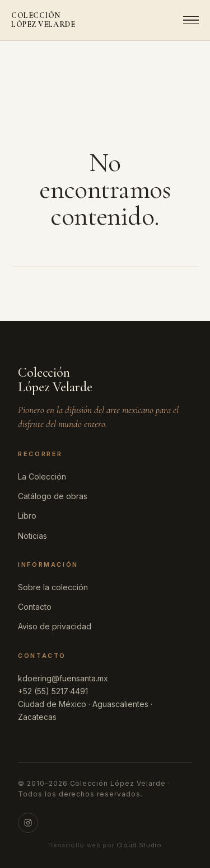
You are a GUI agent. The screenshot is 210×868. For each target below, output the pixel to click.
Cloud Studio (139, 845)
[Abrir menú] (188, 20)
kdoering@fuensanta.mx (63, 678)
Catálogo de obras (53, 496)
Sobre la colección (53, 587)
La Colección (42, 476)
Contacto (35, 607)
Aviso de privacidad (55, 626)
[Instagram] (28, 823)
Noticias (32, 536)
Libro (27, 516)
